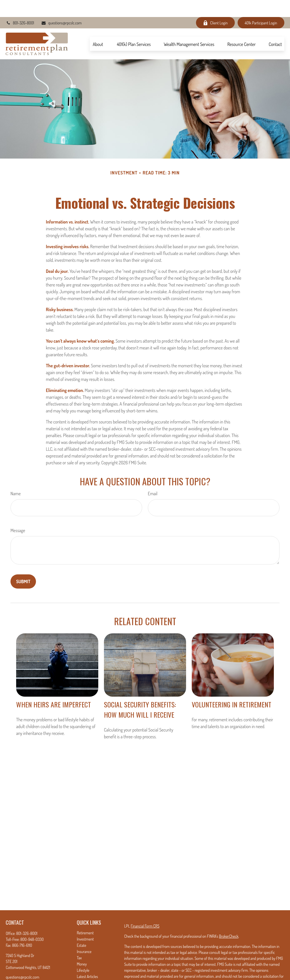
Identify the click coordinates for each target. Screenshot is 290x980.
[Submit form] (23, 564)
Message (18, 513)
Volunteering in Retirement (232, 687)
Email (153, 477)
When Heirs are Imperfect (54, 687)
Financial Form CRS (145, 909)
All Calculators (87, 972)
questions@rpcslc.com (61, 6)
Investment (85, 922)
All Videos (84, 966)
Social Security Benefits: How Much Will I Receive (140, 692)
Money (82, 947)
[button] (98, 27)
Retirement (85, 916)
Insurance (84, 934)
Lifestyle (83, 953)
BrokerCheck (229, 919)
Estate (81, 928)
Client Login (215, 6)
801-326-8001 (20, 6)
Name (16, 477)
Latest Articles (87, 959)
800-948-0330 (32, 922)
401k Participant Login (261, 6)
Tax (79, 941)
